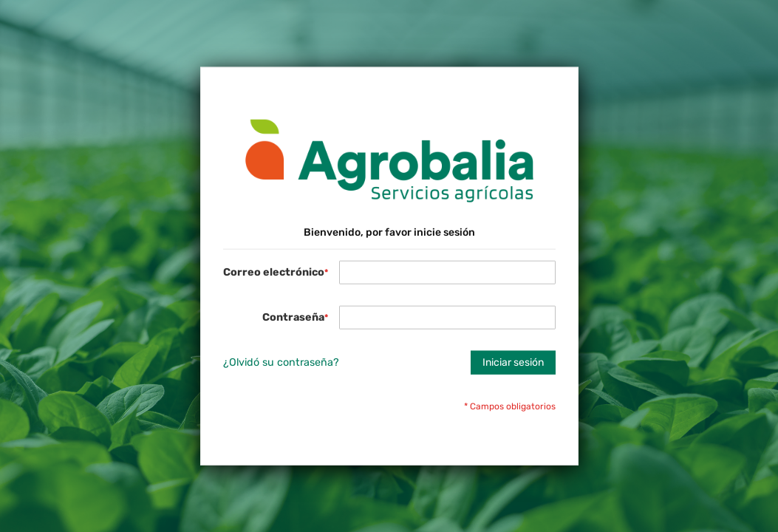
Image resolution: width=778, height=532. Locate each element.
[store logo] (389, 161)
